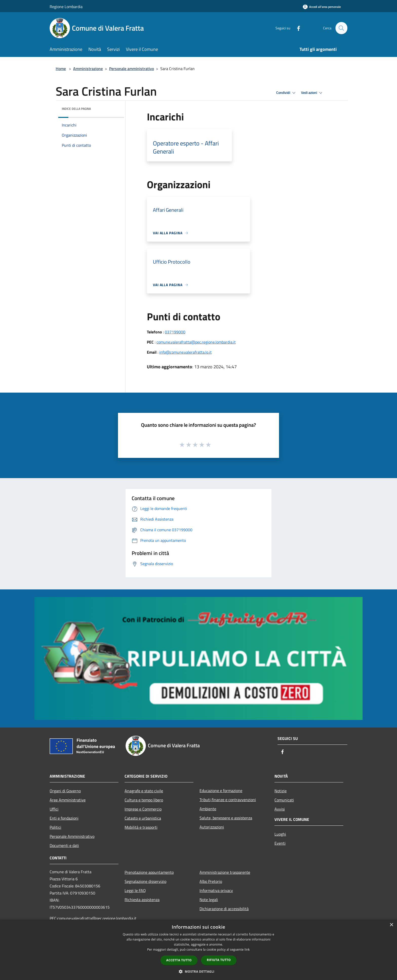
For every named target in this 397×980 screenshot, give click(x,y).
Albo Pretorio (211, 881)
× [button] (391, 925)
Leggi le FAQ (135, 890)
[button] (198, 971)
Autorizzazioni (212, 827)
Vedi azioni (312, 93)
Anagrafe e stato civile (144, 791)
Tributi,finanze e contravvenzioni (228, 800)
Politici (55, 827)
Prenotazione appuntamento (149, 872)
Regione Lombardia (66, 7)
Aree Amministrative (68, 800)
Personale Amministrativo (72, 836)
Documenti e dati (64, 845)
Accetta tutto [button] (179, 960)
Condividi (287, 93)
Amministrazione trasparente (225, 872)
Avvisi (280, 809)
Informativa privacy (216, 890)
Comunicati (284, 800)
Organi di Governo (65, 791)
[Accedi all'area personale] (322, 7)
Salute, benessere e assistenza (226, 818)
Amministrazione (88, 69)
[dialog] (198, 950)
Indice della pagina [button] (76, 109)
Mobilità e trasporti (141, 827)
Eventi (280, 843)
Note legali (209, 900)
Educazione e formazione (221, 791)
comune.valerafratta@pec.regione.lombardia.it (196, 342)
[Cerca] (341, 28)
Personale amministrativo (132, 69)
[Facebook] (296, 28)
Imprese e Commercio (143, 809)
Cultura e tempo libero (144, 800)
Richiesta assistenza (142, 900)
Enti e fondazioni (64, 818)
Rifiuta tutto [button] (219, 960)
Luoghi (280, 834)
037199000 (175, 332)
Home (61, 69)
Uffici (54, 809)
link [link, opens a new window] (247, 950)
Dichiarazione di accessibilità (224, 909)
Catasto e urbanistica (143, 818)
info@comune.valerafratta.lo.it (185, 352)
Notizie (281, 791)
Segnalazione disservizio (145, 881)
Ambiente (208, 809)
